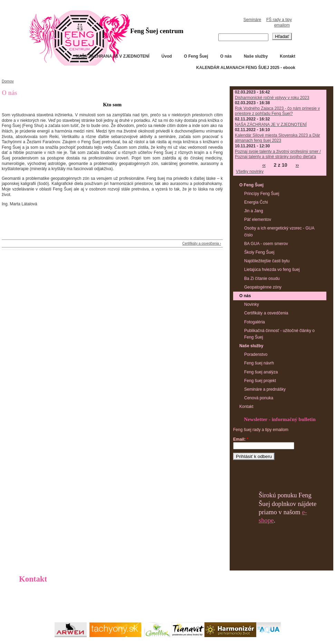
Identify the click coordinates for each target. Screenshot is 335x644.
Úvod (167, 56)
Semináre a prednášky (265, 389)
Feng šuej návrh (259, 363)
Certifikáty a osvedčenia (266, 313)
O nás (226, 56)
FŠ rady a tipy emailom (279, 22)
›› (297, 165)
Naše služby (256, 56)
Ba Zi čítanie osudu (262, 279)
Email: (241, 439)
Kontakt (288, 56)
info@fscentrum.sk (54, 604)
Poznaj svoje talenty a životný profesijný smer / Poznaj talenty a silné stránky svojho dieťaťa (278, 154)
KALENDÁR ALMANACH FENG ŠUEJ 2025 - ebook (246, 68)
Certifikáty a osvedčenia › (202, 243)
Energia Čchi (256, 202)
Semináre (252, 20)
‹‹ (264, 165)
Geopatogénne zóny (263, 287)
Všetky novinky (250, 172)
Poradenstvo (256, 354)
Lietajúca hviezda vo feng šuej (272, 270)
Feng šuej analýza (261, 372)
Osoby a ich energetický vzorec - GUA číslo (279, 231)
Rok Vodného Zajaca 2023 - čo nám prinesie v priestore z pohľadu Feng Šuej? (277, 111)
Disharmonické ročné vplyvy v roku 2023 (272, 98)
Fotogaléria (255, 322)
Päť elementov (258, 219)
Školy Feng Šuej (259, 252)
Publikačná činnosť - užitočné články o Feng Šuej (279, 334)
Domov (8, 81)
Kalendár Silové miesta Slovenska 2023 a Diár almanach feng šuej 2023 (277, 138)
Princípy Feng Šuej (262, 194)
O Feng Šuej (196, 56)
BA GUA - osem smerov (266, 244)
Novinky (252, 304)
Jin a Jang (254, 211)
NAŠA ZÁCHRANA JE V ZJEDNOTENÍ (112, 56)
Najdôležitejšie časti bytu (267, 261)
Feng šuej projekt (260, 381)
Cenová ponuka (259, 398)
